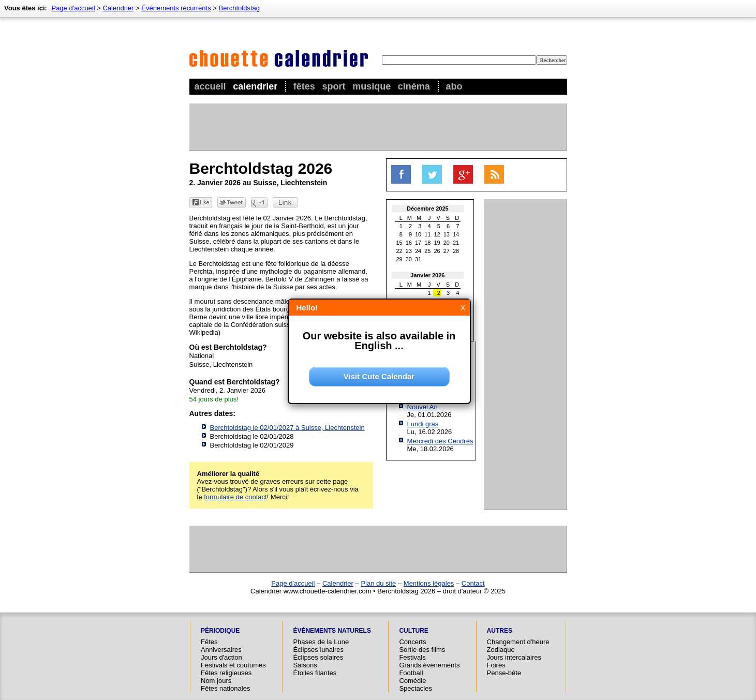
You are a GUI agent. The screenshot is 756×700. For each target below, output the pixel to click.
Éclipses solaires (318, 657)
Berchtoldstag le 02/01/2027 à (287, 428)
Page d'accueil (73, 8)
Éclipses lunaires (318, 650)
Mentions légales (429, 583)
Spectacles (416, 688)
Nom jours (216, 681)
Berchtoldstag (240, 8)
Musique (372, 86)
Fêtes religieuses (226, 673)
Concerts (412, 642)
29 (399, 259)
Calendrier (255, 86)
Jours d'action (221, 657)
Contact (473, 583)
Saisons (305, 665)
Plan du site (378, 583)
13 (447, 234)
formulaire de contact (235, 497)
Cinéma (414, 86)
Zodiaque (501, 650)
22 (399, 251)
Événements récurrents (176, 8)
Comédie (412, 681)
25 (427, 251)
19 (437, 243)
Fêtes (304, 86)
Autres (500, 631)
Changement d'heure (518, 642)
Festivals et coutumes (233, 665)
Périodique (220, 631)
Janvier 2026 (427, 275)
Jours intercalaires (514, 657)
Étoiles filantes (315, 673)
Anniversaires (221, 650)
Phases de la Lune (321, 642)
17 (418, 243)
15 (399, 243)
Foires (496, 665)
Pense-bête (504, 673)
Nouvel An (423, 407)
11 (427, 234)
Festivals (412, 657)
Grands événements (429, 665)
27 (447, 251)
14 (456, 234)
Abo (454, 86)
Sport (334, 86)
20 (447, 243)
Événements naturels (332, 631)
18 (427, 243)
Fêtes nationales (225, 688)
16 (409, 243)
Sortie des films (422, 650)
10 (418, 234)
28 (456, 251)
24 (418, 251)
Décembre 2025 (428, 208)
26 (437, 251)
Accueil (210, 86)
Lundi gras (423, 424)
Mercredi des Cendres (440, 441)
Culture (413, 631)
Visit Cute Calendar (379, 376)
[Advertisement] (378, 127)
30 (409, 259)
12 (437, 234)
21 (456, 243)
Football (411, 673)
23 (409, 251)
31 (418, 259)
